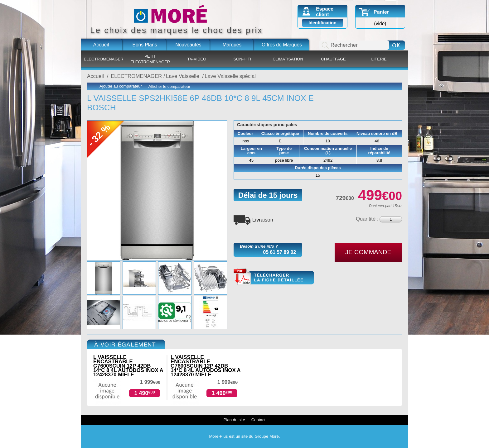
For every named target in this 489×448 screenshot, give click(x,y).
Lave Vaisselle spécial (230, 76)
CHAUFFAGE (333, 59)
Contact (258, 420)
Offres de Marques (282, 45)
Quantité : (367, 219)
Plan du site (234, 420)
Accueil (101, 45)
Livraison (263, 220)
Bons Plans (145, 45)
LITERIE (379, 59)
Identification (322, 23)
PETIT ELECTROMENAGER (150, 59)
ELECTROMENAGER (103, 59)
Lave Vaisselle (183, 76)
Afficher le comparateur (169, 86)
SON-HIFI (242, 59)
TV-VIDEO (197, 59)
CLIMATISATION (288, 59)
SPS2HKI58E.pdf (274, 277)
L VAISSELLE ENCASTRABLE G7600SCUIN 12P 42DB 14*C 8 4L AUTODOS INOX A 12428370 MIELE (128, 366)
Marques (232, 45)
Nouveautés (188, 45)
